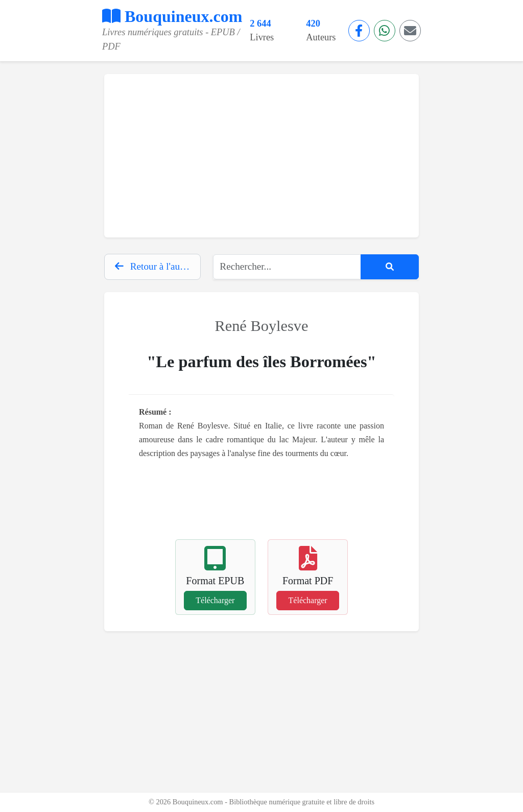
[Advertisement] (261, 156)
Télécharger (215, 600)
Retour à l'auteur (155, 266)
